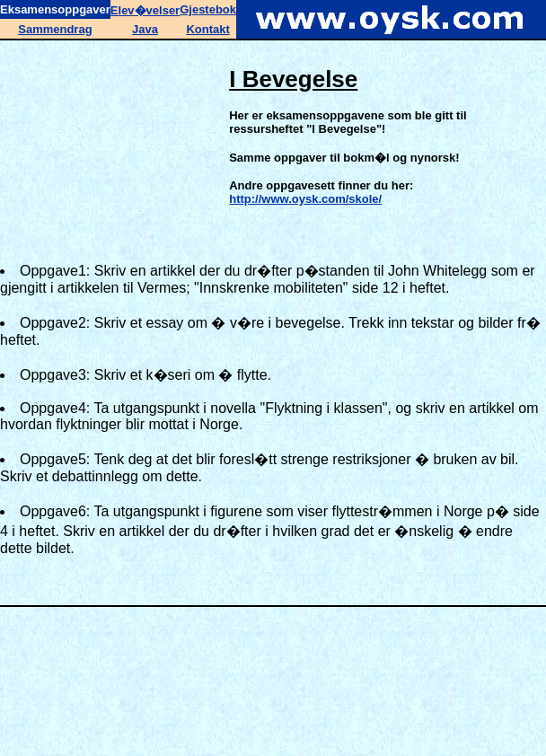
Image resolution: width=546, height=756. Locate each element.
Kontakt (207, 29)
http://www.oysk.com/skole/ (305, 199)
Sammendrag (55, 29)
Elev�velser (145, 10)
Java (145, 29)
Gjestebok (208, 9)
